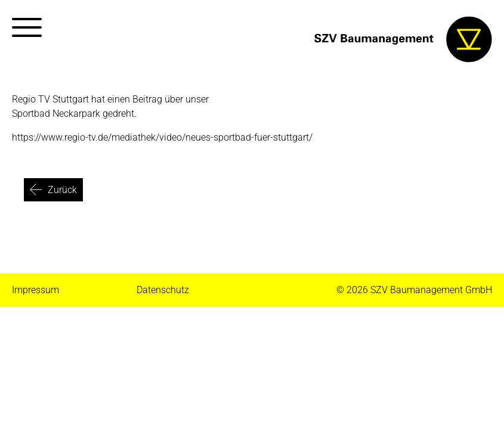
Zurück (62, 190)
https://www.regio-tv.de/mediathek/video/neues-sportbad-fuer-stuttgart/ (162, 137)
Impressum (35, 290)
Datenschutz (163, 290)
